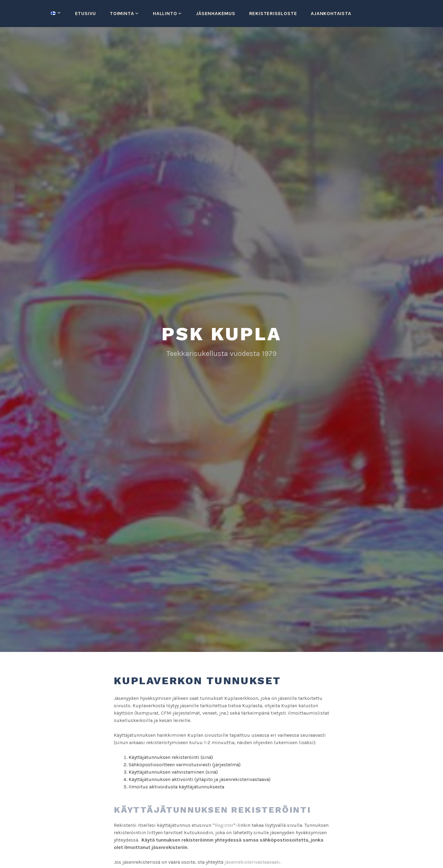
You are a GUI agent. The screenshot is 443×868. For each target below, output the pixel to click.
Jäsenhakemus (216, 13)
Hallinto (165, 13)
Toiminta (122, 13)
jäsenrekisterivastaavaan (252, 862)
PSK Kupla (221, 334)
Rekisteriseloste (273, 13)
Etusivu (86, 13)
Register (224, 825)
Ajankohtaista (331, 13)
